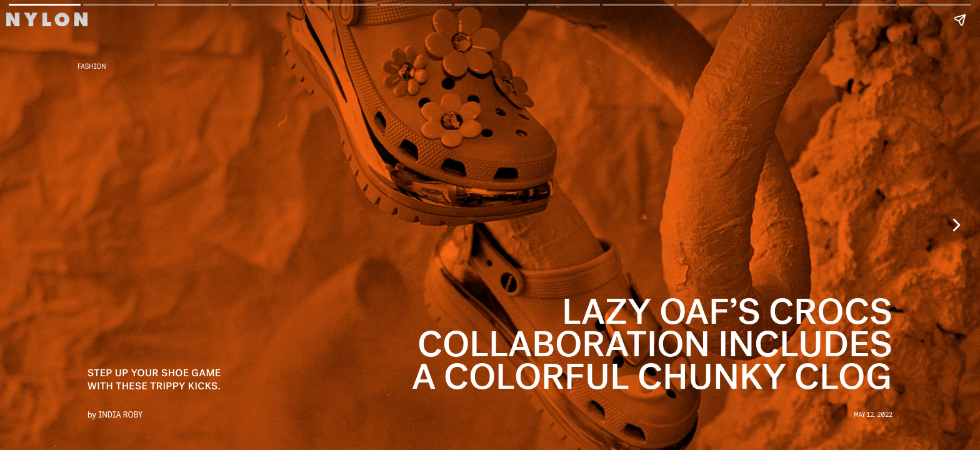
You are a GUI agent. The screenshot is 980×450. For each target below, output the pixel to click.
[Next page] (956, 225)
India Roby (120, 414)
